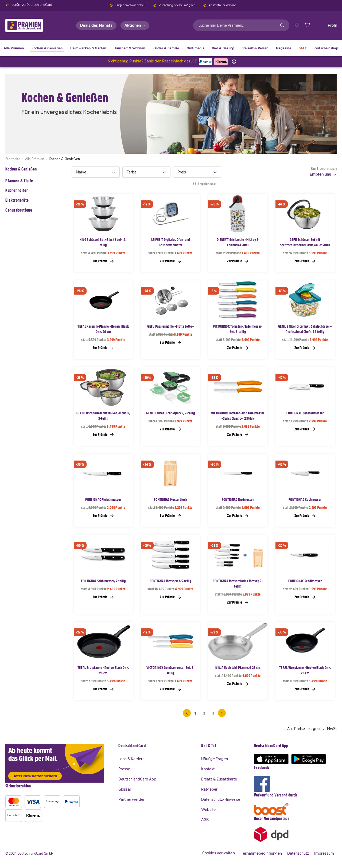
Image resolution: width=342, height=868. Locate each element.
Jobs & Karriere (131, 759)
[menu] (171, 48)
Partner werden (132, 799)
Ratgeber (209, 789)
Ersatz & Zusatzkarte (219, 779)
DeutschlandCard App (137, 779)
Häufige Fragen (215, 759)
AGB (205, 820)
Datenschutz (298, 853)
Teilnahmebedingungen (261, 853)
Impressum (324, 853)
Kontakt (208, 769)
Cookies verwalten (219, 853)
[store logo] (33, 25)
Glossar (125, 789)
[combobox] (241, 25)
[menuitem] (47, 49)
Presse (124, 769)
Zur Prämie (103, 261)
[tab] (96, 172)
